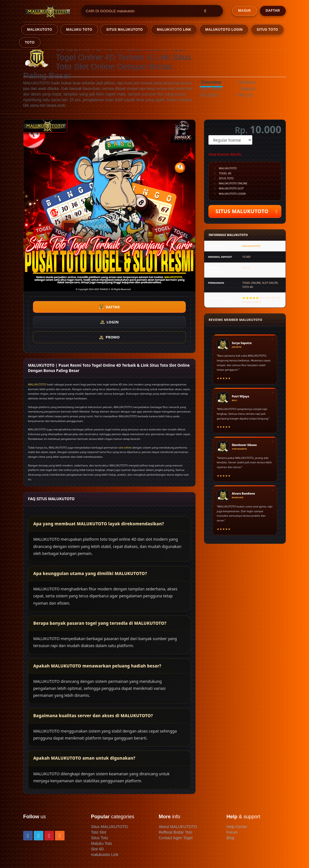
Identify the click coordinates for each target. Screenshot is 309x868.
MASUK (244, 11)
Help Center (237, 796)
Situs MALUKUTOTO (110, 796)
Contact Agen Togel (176, 807)
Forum (232, 802)
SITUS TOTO (267, 30)
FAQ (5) (245, 95)
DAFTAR (273, 11)
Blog (230, 807)
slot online (125, 417)
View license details (225, 154)
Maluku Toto (102, 813)
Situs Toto (100, 807)
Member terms (90, 852)
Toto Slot (99, 802)
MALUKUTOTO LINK (174, 30)
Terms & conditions (57, 852)
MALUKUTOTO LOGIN (224, 30)
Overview (211, 82)
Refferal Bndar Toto (175, 802)
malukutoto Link (105, 824)
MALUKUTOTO (37, 354)
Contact (30, 852)
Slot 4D (98, 819)
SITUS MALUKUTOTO (124, 30)
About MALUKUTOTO (178, 796)
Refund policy (35, 858)
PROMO (161, 307)
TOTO (30, 42)
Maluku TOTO (79, 30)
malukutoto (40, 30)
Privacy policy (118, 852)
